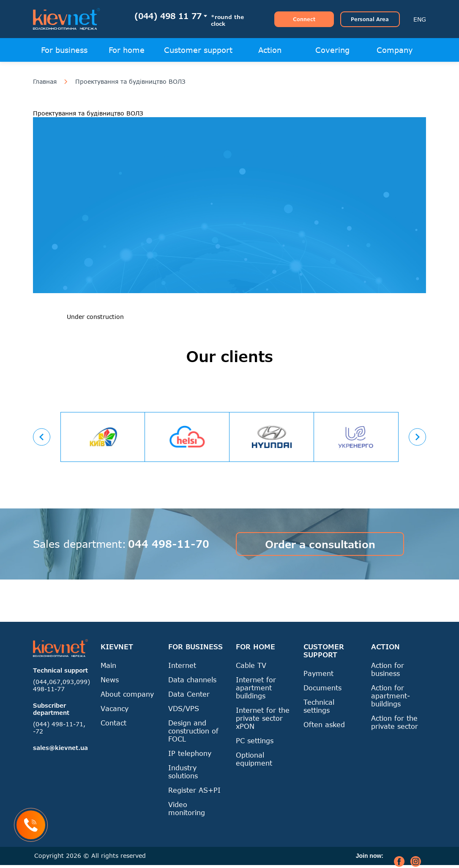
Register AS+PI (194, 790)
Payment (318, 673)
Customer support (198, 50)
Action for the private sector (395, 722)
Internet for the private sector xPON (263, 718)
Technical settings (319, 706)
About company (127, 694)
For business (64, 50)
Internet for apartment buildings (256, 688)
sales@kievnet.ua (60, 748)
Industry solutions (183, 772)
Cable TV (251, 665)
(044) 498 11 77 (168, 16)
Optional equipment (254, 759)
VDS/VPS (184, 708)
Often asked (324, 724)
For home (127, 50)
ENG (420, 19)
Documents (322, 688)
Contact (113, 723)
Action (270, 50)
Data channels (192, 680)
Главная (45, 82)
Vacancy (115, 708)
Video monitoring (187, 808)
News (110, 680)
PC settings (255, 740)
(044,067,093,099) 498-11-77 (61, 685)
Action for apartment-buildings (391, 696)
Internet (182, 665)
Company (395, 50)
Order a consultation (320, 544)
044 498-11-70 (169, 544)
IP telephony (190, 753)
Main (108, 665)
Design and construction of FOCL (193, 731)
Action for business (388, 669)
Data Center (189, 694)
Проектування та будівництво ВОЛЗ (130, 82)
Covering (332, 50)
